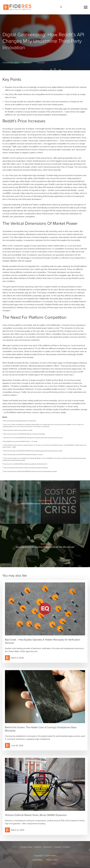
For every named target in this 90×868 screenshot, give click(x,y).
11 (10, 385)
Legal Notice (37, 860)
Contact (67, 847)
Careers (57, 847)
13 (17, 394)
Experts (38, 847)
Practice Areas (26, 847)
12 (66, 388)
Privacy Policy (52, 860)
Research (48, 847)
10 (74, 374)
